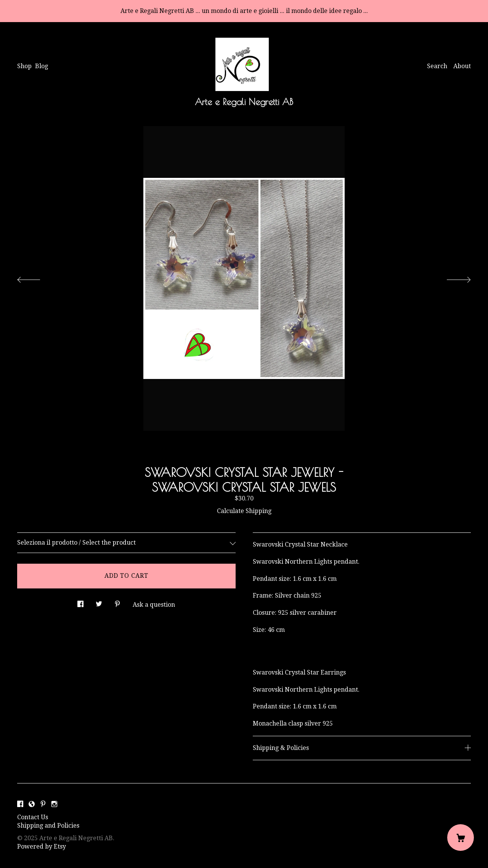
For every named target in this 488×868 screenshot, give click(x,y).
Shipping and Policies (48, 826)
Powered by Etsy (42, 846)
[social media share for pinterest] (117, 602)
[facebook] (20, 805)
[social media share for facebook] (80, 602)
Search (437, 66)
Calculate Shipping (244, 511)
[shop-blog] (32, 805)
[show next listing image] (452, 278)
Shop (24, 66)
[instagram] (54, 805)
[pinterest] (43, 805)
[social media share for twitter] (99, 602)
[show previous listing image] (36, 278)
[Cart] (461, 838)
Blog (42, 66)
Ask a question (154, 605)
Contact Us (33, 817)
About (462, 66)
